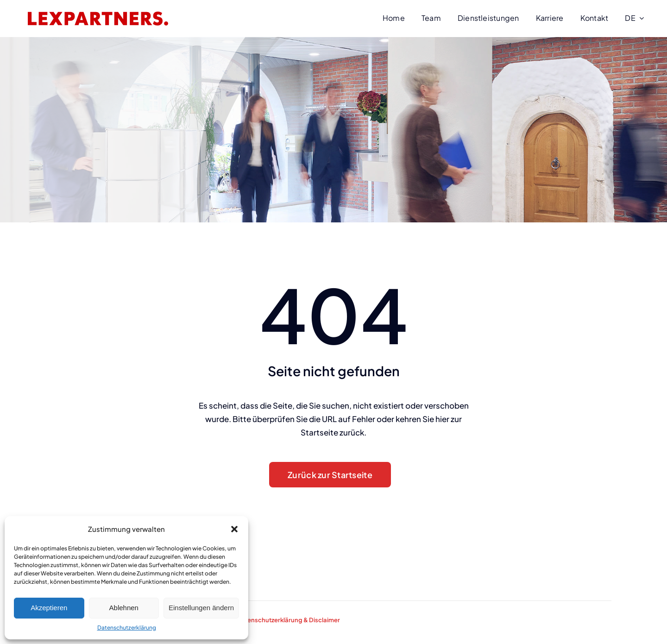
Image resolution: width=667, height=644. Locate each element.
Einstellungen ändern (201, 608)
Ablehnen (124, 608)
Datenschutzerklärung (127, 628)
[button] (234, 529)
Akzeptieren (49, 608)
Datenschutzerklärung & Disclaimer (288, 620)
